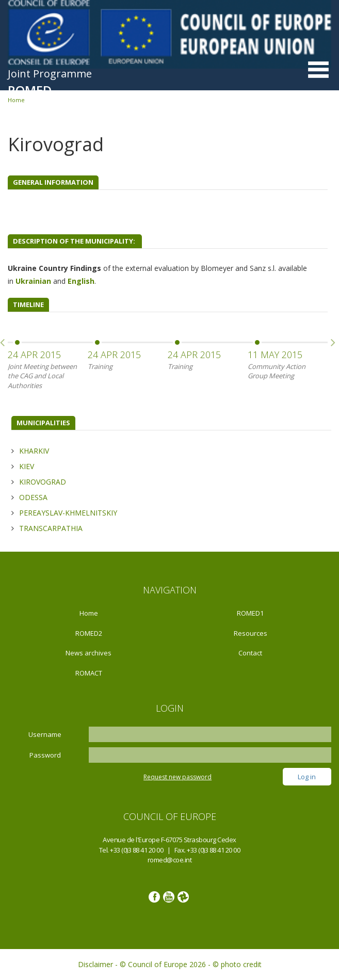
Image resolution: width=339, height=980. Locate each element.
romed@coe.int (170, 860)
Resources (251, 633)
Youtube (169, 897)
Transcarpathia (51, 528)
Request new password (177, 777)
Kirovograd (43, 482)
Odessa (33, 497)
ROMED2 (89, 633)
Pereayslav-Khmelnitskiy (68, 513)
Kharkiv (34, 451)
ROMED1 (250, 613)
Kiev (27, 466)
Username (45, 734)
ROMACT (89, 673)
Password (45, 755)
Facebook (154, 897)
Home (89, 613)
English (81, 281)
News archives (88, 653)
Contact (250, 653)
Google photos (183, 897)
